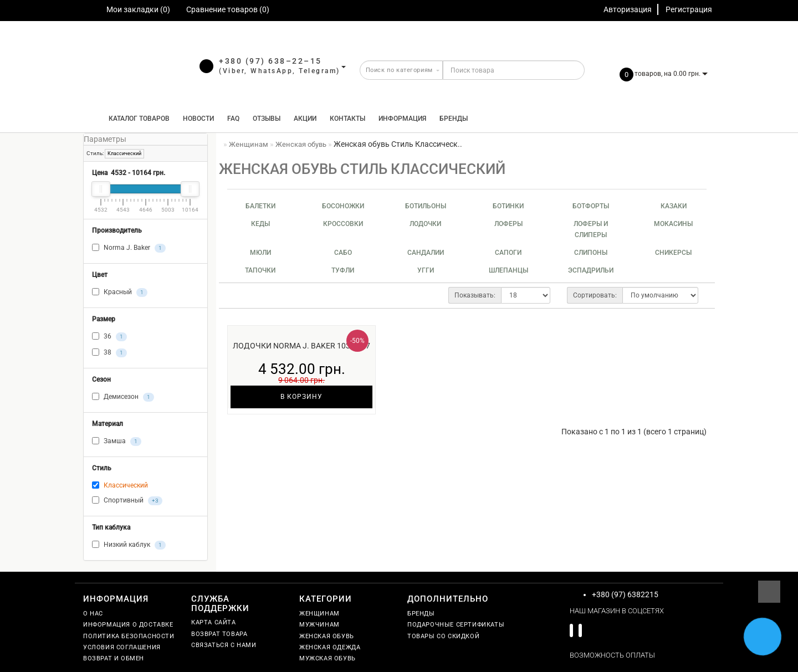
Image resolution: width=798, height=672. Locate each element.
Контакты (347, 119)
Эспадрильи (591, 270)
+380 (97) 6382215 (625, 594)
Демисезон (123, 397)
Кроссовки (343, 224)
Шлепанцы (508, 270)
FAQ (233, 119)
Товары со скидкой (443, 636)
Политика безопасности (129, 636)
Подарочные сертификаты (456, 625)
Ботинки (508, 206)
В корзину (301, 397)
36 (109, 337)
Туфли (343, 270)
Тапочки (260, 270)
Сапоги (508, 253)
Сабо (343, 253)
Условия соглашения (122, 647)
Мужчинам (319, 625)
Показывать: (475, 295)
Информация (402, 119)
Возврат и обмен (114, 658)
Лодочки (425, 224)
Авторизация (628, 9)
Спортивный (127, 501)
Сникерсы (673, 253)
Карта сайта (214, 622)
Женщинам (319, 614)
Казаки (674, 206)
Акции (305, 119)
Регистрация (689, 9)
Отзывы (267, 119)
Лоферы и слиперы (591, 229)
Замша (117, 442)
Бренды (454, 119)
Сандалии (426, 253)
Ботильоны (426, 206)
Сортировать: (595, 295)
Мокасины (673, 224)
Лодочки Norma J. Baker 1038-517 (301, 346)
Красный (120, 293)
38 (109, 353)
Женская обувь (327, 636)
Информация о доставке (128, 625)
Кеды (260, 224)
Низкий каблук (129, 545)
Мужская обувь (328, 658)
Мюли (260, 253)
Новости (198, 119)
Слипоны (591, 253)
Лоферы (508, 224)
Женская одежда (330, 647)
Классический (124, 153)
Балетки (260, 206)
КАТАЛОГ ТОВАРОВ (137, 119)
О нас (93, 614)
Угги (426, 270)
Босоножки (343, 206)
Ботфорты (591, 206)
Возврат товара (219, 634)
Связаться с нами (224, 645)
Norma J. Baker (129, 248)
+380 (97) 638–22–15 (270, 61)
